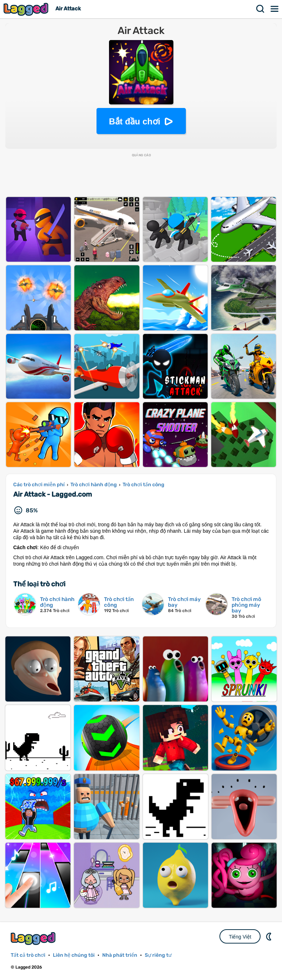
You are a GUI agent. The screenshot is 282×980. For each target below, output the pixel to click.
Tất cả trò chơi (28, 955)
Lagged (27, 9)
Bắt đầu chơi (135, 121)
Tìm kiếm (261, 9)
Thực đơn (275, 9)
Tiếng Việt (240, 937)
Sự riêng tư (158, 955)
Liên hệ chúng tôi (74, 955)
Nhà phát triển (120, 955)
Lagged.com (34, 938)
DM (269, 936)
